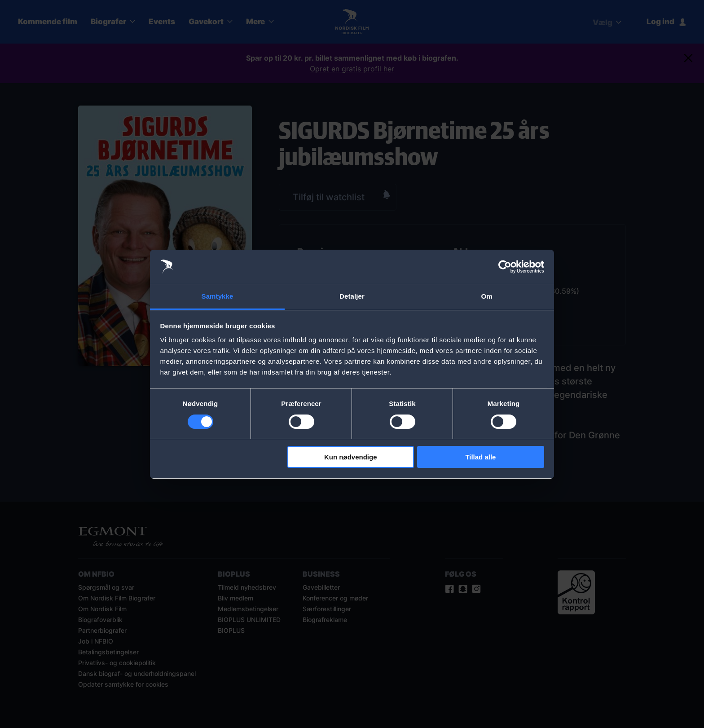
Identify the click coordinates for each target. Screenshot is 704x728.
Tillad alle (480, 457)
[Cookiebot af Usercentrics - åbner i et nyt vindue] (505, 267)
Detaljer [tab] (352, 296)
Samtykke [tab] (218, 296)
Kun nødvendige (351, 457)
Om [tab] (486, 296)
